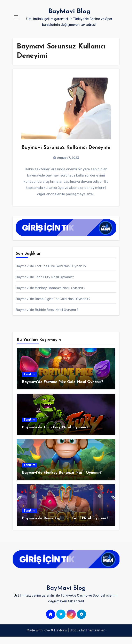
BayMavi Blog (69, 12)
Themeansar (95, 638)
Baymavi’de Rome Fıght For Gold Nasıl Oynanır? (53, 306)
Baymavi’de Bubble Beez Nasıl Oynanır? (47, 317)
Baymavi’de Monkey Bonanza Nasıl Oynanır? (51, 295)
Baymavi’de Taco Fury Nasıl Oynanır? (45, 284)
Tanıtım (29, 382)
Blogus (75, 638)
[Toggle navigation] (16, 17)
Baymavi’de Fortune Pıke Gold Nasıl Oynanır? (51, 274)
